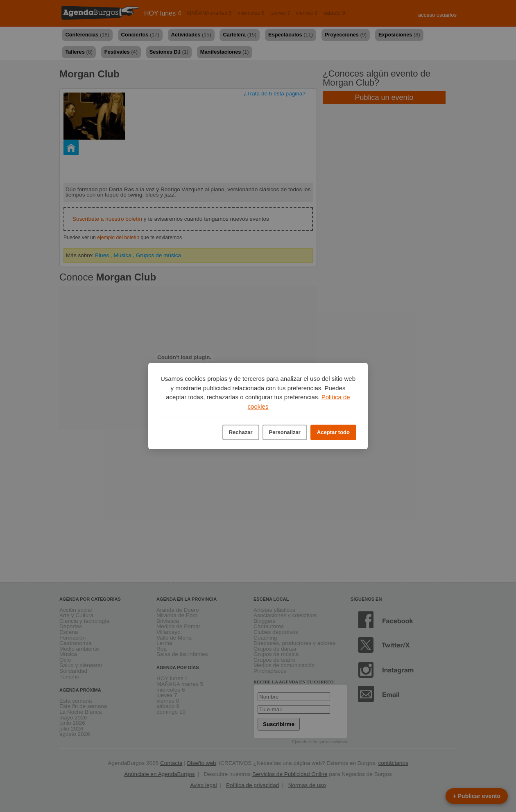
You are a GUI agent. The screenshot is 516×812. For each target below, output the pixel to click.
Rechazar (241, 432)
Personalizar (285, 432)
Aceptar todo (333, 432)
